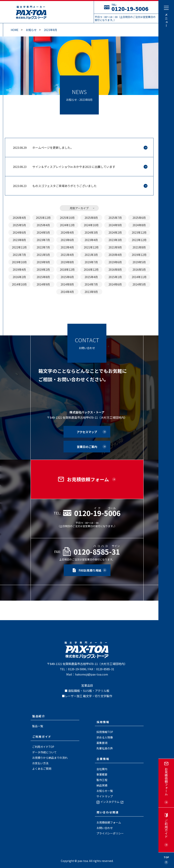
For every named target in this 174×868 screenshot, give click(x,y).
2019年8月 (67, 262)
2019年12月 (139, 255)
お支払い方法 (40, 763)
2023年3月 (115, 240)
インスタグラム (110, 802)
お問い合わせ (105, 828)
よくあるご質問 (42, 769)
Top (166, 857)
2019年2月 (43, 270)
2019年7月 (91, 262)
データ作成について (44, 752)
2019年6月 (115, 262)
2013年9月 (91, 292)
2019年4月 (19, 270)
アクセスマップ (87, 432)
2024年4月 (67, 232)
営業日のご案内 (87, 447)
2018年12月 (67, 270)
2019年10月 (19, 262)
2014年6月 (115, 284)
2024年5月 (43, 232)
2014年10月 (19, 284)
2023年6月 (67, 240)
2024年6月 (19, 232)
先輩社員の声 (105, 748)
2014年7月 (91, 284)
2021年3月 (91, 255)
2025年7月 (115, 218)
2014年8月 (67, 284)
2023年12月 (139, 232)
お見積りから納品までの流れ (50, 758)
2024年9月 (115, 225)
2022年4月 (67, 247)
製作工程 (102, 780)
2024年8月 (139, 225)
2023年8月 (50, 30)
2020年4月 (115, 255)
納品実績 (102, 785)
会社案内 (102, 769)
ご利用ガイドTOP (43, 747)
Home (15, 30)
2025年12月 (43, 218)
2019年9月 (43, 262)
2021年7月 (19, 255)
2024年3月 (91, 232)
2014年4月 (67, 292)
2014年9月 (43, 284)
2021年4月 (67, 255)
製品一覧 (38, 726)
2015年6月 (67, 277)
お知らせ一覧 (105, 791)
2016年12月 (91, 270)
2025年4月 (43, 225)
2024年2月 (115, 232)
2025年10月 (67, 218)
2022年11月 (19, 247)
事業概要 (102, 774)
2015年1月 (115, 277)
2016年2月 (19, 277)
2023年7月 (43, 240)
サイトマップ (105, 796)
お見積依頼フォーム (109, 822)
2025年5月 (19, 225)
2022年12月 (139, 240)
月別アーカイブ (79, 208)
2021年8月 (139, 247)
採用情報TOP (105, 732)
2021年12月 (91, 247)
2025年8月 (91, 218)
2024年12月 (67, 225)
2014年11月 (139, 277)
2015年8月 (43, 277)
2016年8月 (115, 270)
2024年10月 (91, 225)
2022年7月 (43, 247)
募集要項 (102, 743)
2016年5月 (139, 270)
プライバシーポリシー (110, 833)
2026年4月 (19, 218)
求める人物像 (105, 737)
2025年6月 (139, 218)
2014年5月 (139, 284)
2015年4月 (91, 277)
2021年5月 (43, 255)
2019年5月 (139, 262)
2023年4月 (91, 240)
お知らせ (31, 30)
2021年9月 (115, 247)
